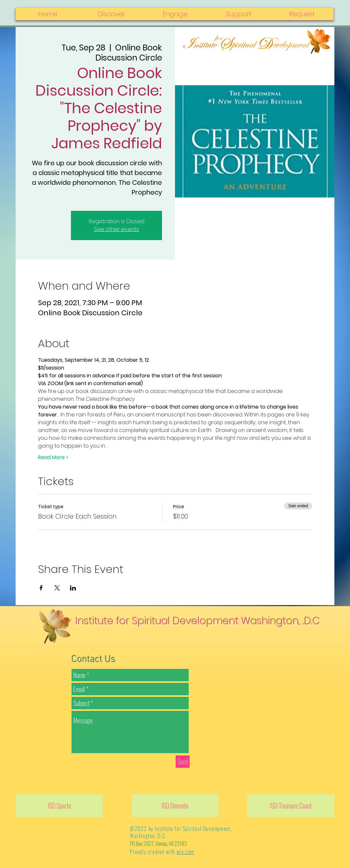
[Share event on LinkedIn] (73, 588)
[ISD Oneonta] (175, 806)
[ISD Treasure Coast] (291, 806)
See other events (116, 229)
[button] (302, 14)
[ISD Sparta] (59, 806)
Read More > (53, 457)
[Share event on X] (57, 588)
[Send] (183, 762)
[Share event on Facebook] (41, 588)
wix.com (185, 852)
